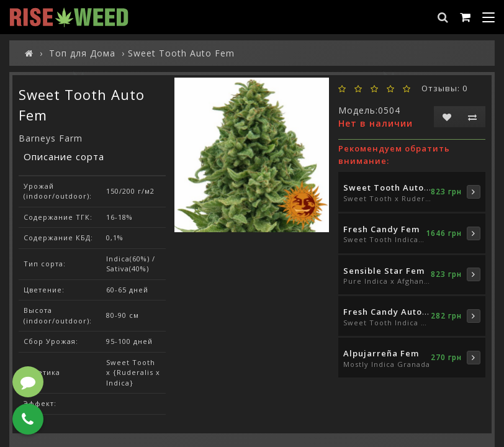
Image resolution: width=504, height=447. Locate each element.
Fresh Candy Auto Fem (393, 312)
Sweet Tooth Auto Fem (394, 187)
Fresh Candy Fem (381, 229)
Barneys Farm (51, 138)
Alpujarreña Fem (381, 353)
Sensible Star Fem (384, 271)
